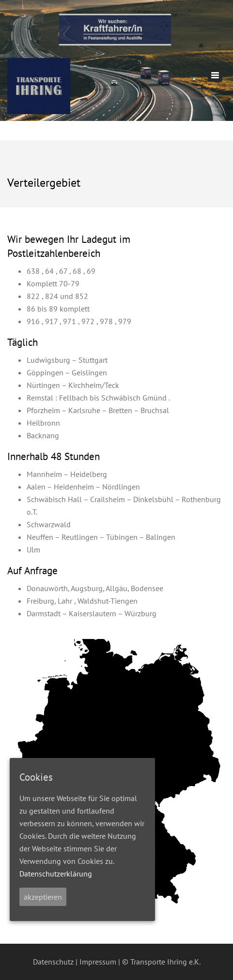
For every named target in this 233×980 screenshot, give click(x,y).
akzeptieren (43, 897)
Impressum (98, 962)
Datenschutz (53, 962)
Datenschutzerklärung (56, 874)
